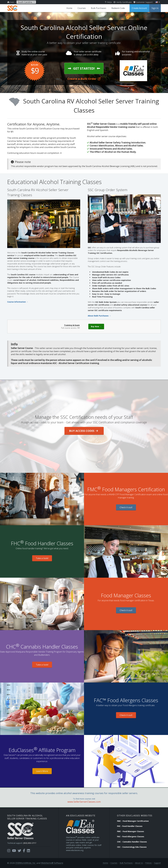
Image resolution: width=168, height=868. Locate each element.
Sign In (155, 8)
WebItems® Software (52, 863)
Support (157, 863)
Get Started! (84, 68)
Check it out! (126, 507)
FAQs (108, 2)
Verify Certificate (123, 2)
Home (69, 8)
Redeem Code (118, 8)
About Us (139, 863)
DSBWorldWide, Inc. (26, 863)
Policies (149, 863)
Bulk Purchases (99, 8)
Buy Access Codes (84, 431)
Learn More (42, 771)
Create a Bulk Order (84, 79)
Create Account (139, 8)
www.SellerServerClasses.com (84, 802)
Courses (82, 8)
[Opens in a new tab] (9, 851)
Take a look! (42, 558)
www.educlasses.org (75, 850)
